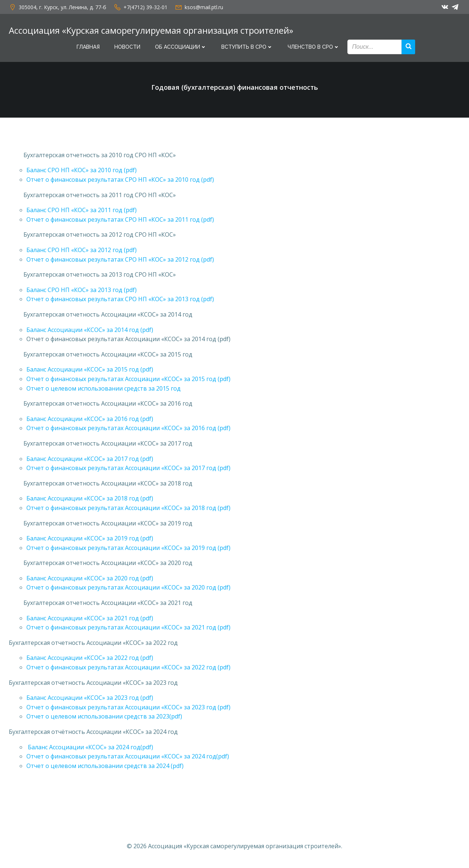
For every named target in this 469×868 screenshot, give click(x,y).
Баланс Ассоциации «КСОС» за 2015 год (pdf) (90, 369)
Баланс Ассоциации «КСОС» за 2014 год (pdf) (90, 330)
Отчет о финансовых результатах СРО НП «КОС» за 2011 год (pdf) (120, 219)
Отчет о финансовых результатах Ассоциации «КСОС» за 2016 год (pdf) (128, 428)
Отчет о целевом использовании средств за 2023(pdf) (104, 716)
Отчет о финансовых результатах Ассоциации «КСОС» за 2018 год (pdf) (128, 508)
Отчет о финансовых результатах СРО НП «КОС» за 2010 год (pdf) (120, 180)
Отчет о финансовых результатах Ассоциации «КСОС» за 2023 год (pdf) (128, 707)
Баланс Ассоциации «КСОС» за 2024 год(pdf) (90, 747)
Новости (127, 47)
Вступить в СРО (247, 47)
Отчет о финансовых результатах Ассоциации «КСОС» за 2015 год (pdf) (128, 379)
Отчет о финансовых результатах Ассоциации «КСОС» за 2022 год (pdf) (128, 667)
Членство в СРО (314, 47)
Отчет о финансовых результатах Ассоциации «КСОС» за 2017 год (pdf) (128, 468)
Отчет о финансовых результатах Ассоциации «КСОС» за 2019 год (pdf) (128, 548)
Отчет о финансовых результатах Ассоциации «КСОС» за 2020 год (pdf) (128, 587)
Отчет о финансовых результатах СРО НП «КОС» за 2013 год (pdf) (120, 299)
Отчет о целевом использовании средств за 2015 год (104, 388)
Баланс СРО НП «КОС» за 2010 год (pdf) (82, 170)
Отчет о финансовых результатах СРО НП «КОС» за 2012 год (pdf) (120, 259)
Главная (88, 47)
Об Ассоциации (181, 47)
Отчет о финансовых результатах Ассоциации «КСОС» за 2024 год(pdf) (128, 756)
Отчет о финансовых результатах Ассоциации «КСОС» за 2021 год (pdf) (128, 627)
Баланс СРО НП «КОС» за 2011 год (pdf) (82, 210)
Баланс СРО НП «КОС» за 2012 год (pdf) (82, 250)
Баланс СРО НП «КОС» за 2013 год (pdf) (82, 290)
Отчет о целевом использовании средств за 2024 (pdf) (105, 766)
